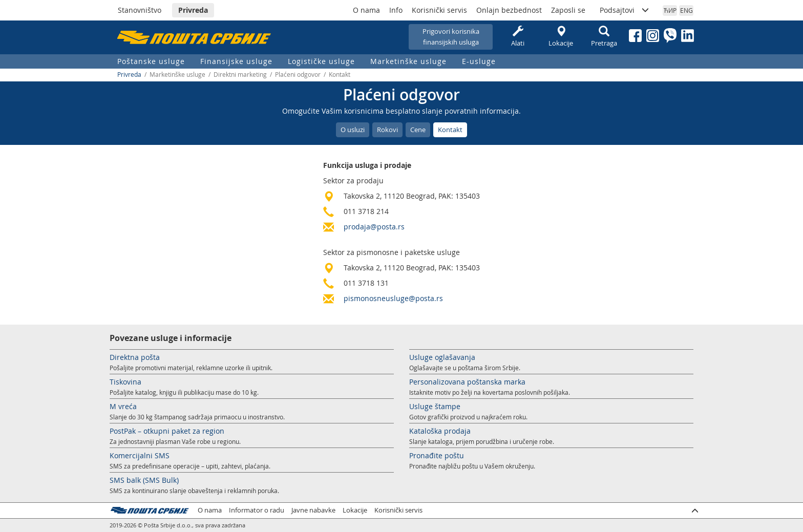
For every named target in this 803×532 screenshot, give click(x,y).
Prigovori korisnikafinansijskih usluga (451, 37)
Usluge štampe (435, 406)
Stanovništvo (140, 10)
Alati (518, 37)
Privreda (193, 10)
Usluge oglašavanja (442, 357)
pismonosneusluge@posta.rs (393, 298)
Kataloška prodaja (440, 431)
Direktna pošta (135, 357)
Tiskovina (125, 382)
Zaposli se (568, 10)
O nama (366, 10)
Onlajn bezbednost (509, 10)
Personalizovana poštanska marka (467, 382)
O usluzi (353, 130)
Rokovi (387, 130)
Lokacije (561, 37)
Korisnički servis (439, 10)
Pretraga (604, 37)
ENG (686, 10)
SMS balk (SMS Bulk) (144, 480)
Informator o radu (257, 510)
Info (396, 10)
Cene (418, 130)
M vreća (123, 406)
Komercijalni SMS (140, 455)
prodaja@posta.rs (374, 227)
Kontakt (450, 130)
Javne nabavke (313, 510)
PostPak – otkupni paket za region (167, 431)
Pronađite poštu (437, 455)
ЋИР (670, 10)
